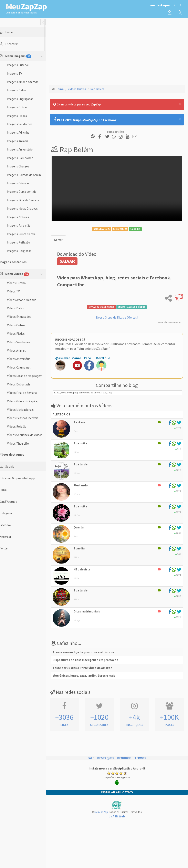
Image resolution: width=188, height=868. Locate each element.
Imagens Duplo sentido (27, 192)
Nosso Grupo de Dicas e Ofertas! (119, 315)
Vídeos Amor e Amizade (27, 300)
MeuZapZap (104, 810)
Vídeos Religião (22, 427)
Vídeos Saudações (24, 342)
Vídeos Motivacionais (25, 410)
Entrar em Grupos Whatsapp (22, 478)
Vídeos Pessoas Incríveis (28, 418)
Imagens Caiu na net (25, 158)
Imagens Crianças (23, 183)
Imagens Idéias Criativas (28, 209)
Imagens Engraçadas (25, 99)
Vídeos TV (19, 291)
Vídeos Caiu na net (24, 367)
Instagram (11, 513)
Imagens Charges (23, 166)
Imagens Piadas (22, 116)
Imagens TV (20, 74)
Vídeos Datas (21, 308)
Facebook (10, 525)
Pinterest (10, 537)
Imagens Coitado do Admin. (29, 175)
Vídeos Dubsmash (24, 384)
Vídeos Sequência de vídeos (30, 435)
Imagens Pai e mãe (24, 225)
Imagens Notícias (23, 217)
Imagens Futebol (23, 65)
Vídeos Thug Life (23, 443)
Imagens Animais (23, 141)
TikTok (8, 490)
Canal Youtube (13, 502)
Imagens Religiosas (24, 251)
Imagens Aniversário (25, 149)
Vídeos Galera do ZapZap (28, 401)
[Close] (180, 104)
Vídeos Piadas (21, 334)
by (120, 814)
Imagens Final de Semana (28, 200)
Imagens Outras (22, 107)
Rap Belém (102, 89)
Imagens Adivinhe (23, 132)
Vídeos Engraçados (24, 317)
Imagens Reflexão (24, 242)
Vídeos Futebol (22, 283)
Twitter (9, 548)
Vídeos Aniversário (24, 359)
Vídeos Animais (22, 350)
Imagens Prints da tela (26, 234)
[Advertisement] (119, 51)
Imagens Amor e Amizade (28, 82)
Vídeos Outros (21, 325)
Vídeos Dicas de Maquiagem (30, 376)
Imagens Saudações (25, 124)
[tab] (64, 237)
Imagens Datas (22, 90)
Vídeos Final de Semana (27, 393)
